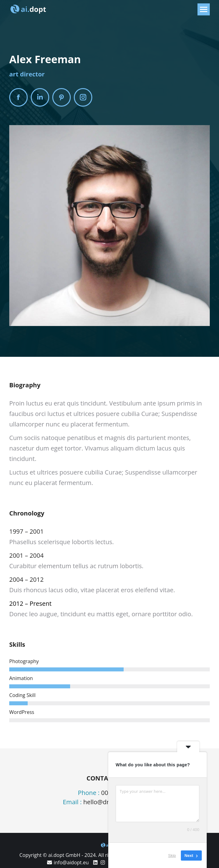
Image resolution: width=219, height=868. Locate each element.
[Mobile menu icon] (204, 9)
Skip (172, 856)
